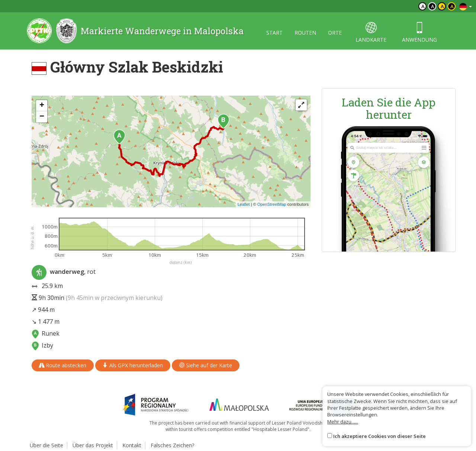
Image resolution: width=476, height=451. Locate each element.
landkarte (371, 33)
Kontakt (132, 445)
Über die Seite (46, 445)
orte (335, 33)
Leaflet (244, 204)
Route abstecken (63, 365)
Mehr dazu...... (343, 422)
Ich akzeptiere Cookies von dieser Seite (379, 436)
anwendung (419, 33)
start (274, 33)
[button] (119, 137)
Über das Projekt (93, 445)
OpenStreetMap (272, 204)
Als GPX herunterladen (133, 365)
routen (305, 33)
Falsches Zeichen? (172, 445)
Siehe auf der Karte (206, 365)
